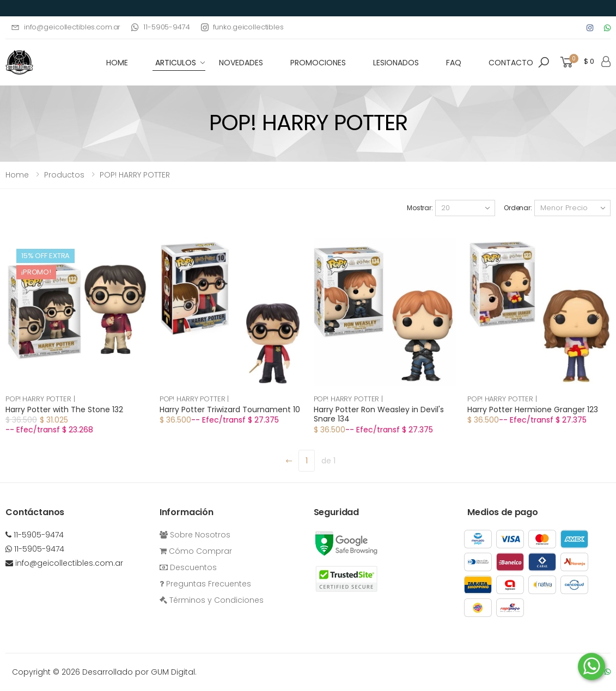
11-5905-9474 (160, 27)
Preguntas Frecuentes (205, 584)
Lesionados (396, 63)
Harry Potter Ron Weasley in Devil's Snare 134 (379, 414)
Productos (64, 175)
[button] (544, 63)
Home (17, 175)
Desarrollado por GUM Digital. (139, 672)
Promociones (318, 63)
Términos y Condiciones (212, 600)
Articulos (176, 63)
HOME (117, 63)
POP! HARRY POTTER (135, 175)
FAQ (454, 63)
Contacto (511, 63)
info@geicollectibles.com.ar (66, 27)
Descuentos (188, 567)
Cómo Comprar (196, 551)
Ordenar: (518, 208)
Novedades (241, 63)
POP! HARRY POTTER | (40, 399)
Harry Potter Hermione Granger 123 (533, 409)
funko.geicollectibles (242, 27)
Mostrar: (420, 208)
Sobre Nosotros (195, 535)
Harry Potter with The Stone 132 (64, 409)
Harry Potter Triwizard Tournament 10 (230, 409)
